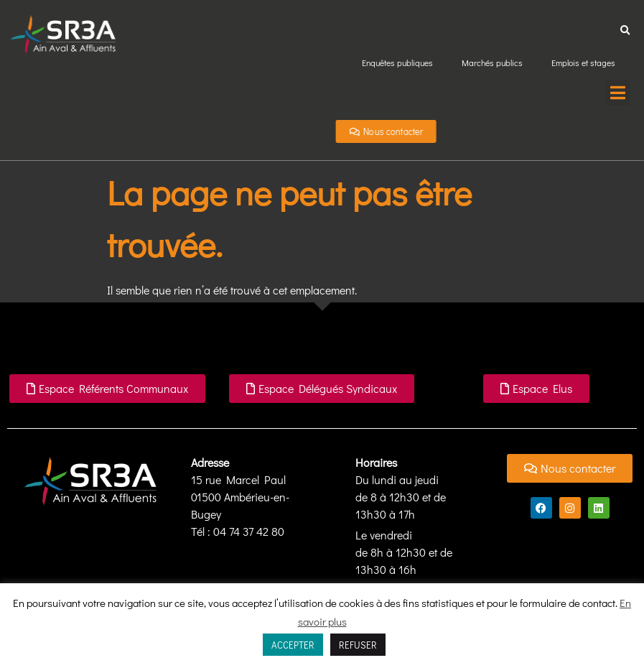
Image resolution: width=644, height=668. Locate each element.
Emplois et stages (583, 62)
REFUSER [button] (358, 645)
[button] (625, 31)
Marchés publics (492, 62)
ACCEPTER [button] (293, 645)
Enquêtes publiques (397, 62)
